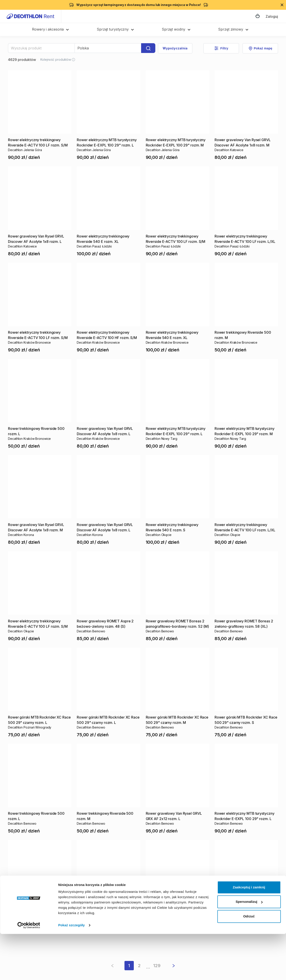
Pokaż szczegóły (71, 971)
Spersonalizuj (249, 948)
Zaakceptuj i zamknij (249, 933)
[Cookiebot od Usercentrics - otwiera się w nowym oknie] (29, 971)
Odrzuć (249, 962)
